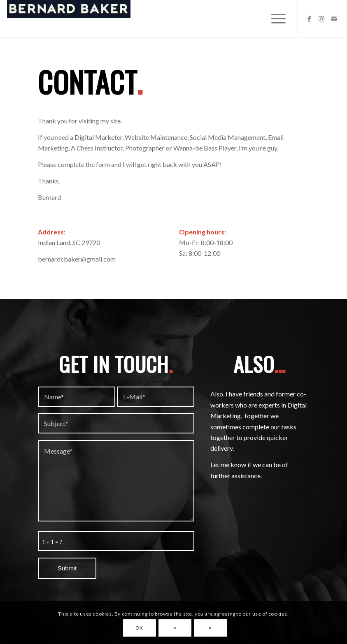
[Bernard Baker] (69, 19)
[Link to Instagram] (321, 19)
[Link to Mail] (334, 19)
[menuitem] (274, 19)
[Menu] (274, 19)
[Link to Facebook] (309, 19)
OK (139, 628)
